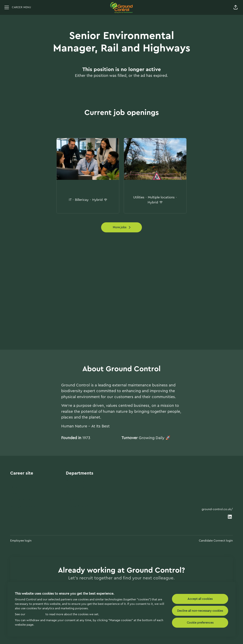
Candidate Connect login (216, 541)
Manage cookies (23, 506)
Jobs (14, 493)
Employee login (21, 541)
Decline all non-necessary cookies (200, 611)
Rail (69, 493)
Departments (20, 487)
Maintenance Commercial (85, 487)
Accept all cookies (200, 599)
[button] (236, 7)
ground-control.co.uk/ (217, 509)
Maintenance (76, 481)
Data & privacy (22, 500)
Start (14, 481)
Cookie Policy (35, 614)
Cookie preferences (200, 623)
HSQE (70, 518)
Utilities (71, 500)
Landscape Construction (85, 512)
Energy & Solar (77, 506)
